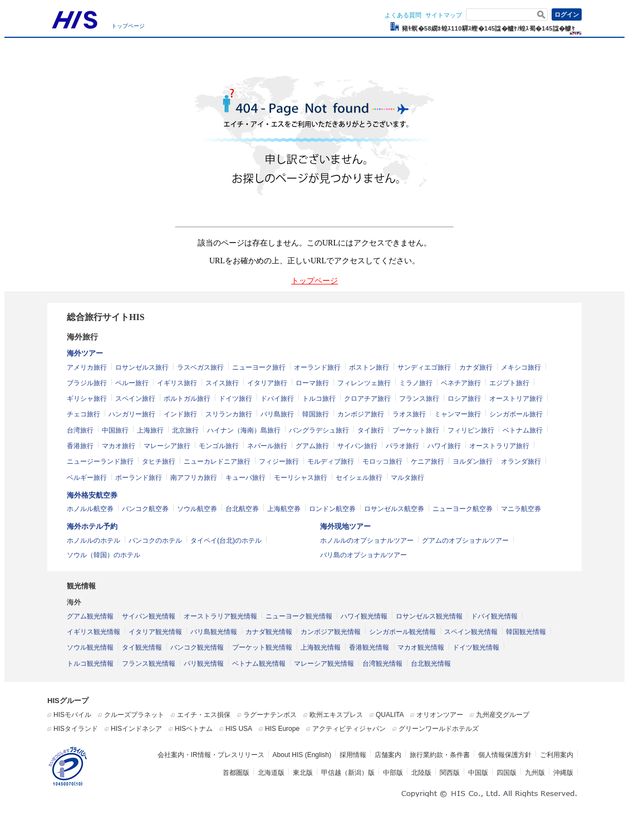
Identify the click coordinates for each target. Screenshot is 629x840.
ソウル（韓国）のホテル (104, 555)
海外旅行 (82, 337)
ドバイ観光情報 (494, 616)
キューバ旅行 (245, 478)
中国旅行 (115, 430)
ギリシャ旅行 (87, 399)
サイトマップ (444, 15)
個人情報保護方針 (505, 755)
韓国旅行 (316, 414)
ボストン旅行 (369, 367)
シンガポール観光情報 (402, 632)
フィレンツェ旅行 (364, 383)
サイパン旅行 (357, 446)
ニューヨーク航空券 (463, 509)
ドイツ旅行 (235, 399)
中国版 (478, 773)
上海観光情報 (321, 647)
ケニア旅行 (427, 461)
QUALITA (390, 715)
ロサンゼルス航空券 (394, 509)
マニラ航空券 (521, 509)
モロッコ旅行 (382, 461)
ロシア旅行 (464, 399)
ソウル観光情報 (90, 647)
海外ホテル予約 (92, 526)
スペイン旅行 (135, 399)
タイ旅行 (371, 430)
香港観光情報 (369, 647)
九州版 (535, 773)
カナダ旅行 (476, 367)
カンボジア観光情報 (331, 632)
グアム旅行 (312, 446)
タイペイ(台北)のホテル (226, 541)
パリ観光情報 (204, 664)
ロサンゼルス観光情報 (429, 616)
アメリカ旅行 (87, 367)
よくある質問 (403, 15)
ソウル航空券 (197, 509)
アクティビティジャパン (349, 729)
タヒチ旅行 (159, 461)
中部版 (393, 773)
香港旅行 (80, 446)
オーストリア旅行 (516, 399)
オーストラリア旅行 (499, 446)
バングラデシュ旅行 (319, 430)
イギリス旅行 (177, 383)
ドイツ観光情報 (476, 647)
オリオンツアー (440, 715)
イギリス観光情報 (94, 632)
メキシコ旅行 (521, 367)
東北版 (303, 773)
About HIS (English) (302, 755)
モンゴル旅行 (219, 446)
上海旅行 (150, 430)
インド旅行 (180, 414)
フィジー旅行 (279, 461)
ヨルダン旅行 (473, 461)
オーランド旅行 (317, 367)
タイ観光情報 (142, 647)
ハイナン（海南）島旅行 (244, 430)
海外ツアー (85, 353)
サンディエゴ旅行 (424, 367)
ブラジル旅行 (87, 383)
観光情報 (81, 586)
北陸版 (421, 773)
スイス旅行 (222, 383)
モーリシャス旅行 (301, 478)
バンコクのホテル (155, 541)
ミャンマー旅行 (458, 414)
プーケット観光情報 (262, 647)
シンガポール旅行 (516, 414)
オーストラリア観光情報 (220, 616)
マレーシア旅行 (167, 446)
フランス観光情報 (149, 664)
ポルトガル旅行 (187, 399)
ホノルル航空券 (90, 509)
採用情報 (353, 755)
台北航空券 (242, 509)
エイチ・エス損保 (204, 715)
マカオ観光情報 (421, 647)
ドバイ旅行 (277, 399)
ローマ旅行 (312, 383)
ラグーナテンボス (270, 715)
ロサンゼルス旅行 (142, 367)
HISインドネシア (136, 729)
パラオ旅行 (402, 446)
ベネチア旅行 (461, 383)
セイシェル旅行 (359, 478)
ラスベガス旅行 (200, 367)
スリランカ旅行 (229, 414)
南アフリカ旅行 (194, 478)
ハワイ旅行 (444, 446)
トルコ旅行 (319, 399)
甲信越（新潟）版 (348, 773)
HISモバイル (72, 715)
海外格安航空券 (92, 495)
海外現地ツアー (345, 526)
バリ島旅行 (277, 414)
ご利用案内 (557, 755)
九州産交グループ (503, 715)
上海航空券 (284, 509)
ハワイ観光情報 (364, 616)
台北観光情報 (431, 664)
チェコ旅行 (83, 414)
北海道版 (271, 773)
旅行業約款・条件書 (440, 755)
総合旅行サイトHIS (106, 317)
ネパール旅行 (267, 446)
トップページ (128, 26)
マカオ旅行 (119, 446)
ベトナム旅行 (523, 430)
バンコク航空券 (145, 509)
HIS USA (239, 729)
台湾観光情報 (382, 664)
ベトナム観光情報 (259, 664)
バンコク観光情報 (197, 647)
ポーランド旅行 (139, 478)
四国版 (507, 773)
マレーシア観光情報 (324, 664)
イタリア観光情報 (155, 632)
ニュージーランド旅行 (100, 461)
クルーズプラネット (134, 715)
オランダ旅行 (521, 461)
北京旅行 (185, 430)
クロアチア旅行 (367, 399)
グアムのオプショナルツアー (465, 541)
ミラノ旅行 (416, 383)
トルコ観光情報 (90, 664)
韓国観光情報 (526, 632)
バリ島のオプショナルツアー (363, 555)
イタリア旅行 (267, 383)
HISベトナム (194, 729)
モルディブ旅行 (331, 461)
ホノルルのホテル (94, 541)
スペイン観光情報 (471, 632)
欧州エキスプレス (336, 715)
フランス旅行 (419, 399)
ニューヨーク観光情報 (299, 616)
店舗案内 (388, 755)
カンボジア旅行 (361, 414)
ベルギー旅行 (87, 478)
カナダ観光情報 (269, 632)
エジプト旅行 (509, 383)
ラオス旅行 (409, 414)
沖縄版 (563, 773)
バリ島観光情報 (214, 632)
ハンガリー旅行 (132, 414)
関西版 (450, 773)
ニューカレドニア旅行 (217, 461)
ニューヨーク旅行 (259, 367)
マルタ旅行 (407, 478)
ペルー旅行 (132, 383)
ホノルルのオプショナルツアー (367, 541)
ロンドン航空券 (332, 509)
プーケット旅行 (416, 430)
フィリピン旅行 (471, 430)
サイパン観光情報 (149, 616)
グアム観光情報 (90, 616)
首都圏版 (236, 773)
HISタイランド (76, 729)
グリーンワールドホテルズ (439, 729)
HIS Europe (282, 729)
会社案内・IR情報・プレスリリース (211, 755)
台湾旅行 (80, 430)
